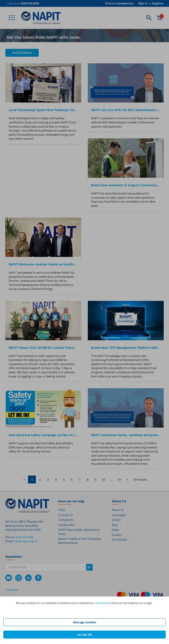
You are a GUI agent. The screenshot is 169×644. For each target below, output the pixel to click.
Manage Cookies (85, 622)
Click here (101, 603)
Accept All (85, 635)
